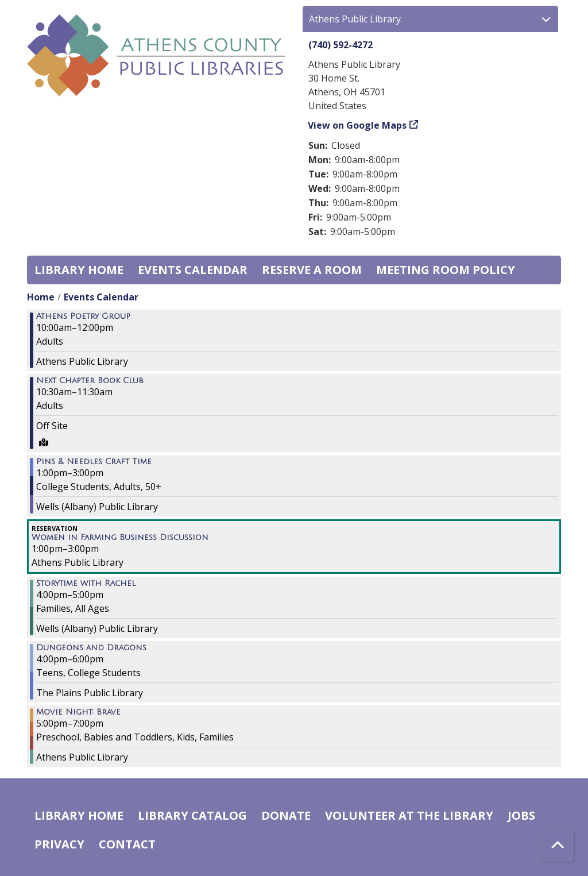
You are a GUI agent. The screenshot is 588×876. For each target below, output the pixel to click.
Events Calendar (193, 270)
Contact (127, 844)
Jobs (521, 815)
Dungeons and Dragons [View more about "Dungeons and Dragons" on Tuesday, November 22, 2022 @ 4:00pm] (91, 648)
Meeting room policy (446, 270)
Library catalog (192, 815)
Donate (286, 815)
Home (41, 297)
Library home (79, 270)
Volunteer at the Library (409, 815)
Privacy (59, 844)
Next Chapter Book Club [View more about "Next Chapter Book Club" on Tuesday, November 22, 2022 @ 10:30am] (90, 381)
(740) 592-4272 (341, 45)
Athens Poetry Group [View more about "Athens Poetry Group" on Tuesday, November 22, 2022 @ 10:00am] (83, 317)
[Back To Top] (558, 846)
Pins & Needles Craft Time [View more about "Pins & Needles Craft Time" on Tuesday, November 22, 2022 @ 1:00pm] (94, 462)
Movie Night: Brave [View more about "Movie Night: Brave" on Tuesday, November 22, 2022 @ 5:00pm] (78, 712)
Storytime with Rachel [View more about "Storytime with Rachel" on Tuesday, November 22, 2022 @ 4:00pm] (86, 584)
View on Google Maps (357, 125)
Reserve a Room (312, 270)
